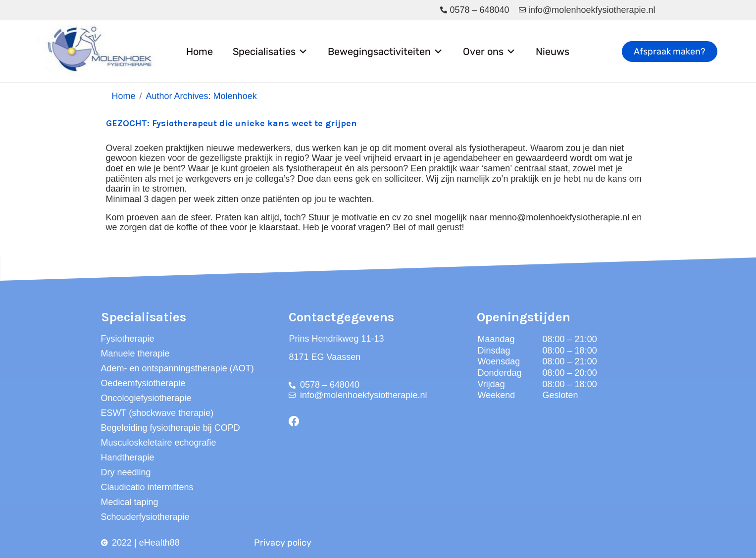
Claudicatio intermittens (147, 487)
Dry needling (126, 472)
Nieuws (553, 51)
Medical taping (130, 502)
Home (200, 51)
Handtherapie (128, 457)
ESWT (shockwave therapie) (157, 413)
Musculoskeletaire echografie (159, 443)
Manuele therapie (135, 354)
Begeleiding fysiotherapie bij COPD (171, 428)
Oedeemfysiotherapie (143, 383)
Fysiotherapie (128, 339)
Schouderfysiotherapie (145, 517)
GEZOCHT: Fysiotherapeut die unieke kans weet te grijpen (231, 123)
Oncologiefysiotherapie (146, 398)
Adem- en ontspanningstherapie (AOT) (177, 368)
